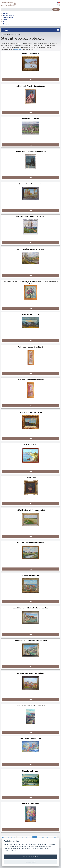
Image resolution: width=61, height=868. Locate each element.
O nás (4, 20)
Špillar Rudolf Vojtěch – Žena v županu (31, 86)
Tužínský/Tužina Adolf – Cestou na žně (31, 510)
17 (47, 838)
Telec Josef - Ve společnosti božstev (30, 380)
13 (30, 838)
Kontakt (5, 24)
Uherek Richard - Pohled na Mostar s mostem (31, 641)
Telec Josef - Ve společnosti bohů (31, 347)
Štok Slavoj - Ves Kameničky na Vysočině (31, 217)
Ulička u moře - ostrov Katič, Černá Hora (30, 706)
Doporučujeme (7, 17)
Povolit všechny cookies (30, 857)
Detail (30, 80)
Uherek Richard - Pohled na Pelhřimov (31, 673)
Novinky (5, 13)
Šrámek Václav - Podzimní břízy (31, 184)
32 (55, 838)
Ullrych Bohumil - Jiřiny (30, 804)
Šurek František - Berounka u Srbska (31, 249)
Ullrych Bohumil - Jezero (30, 771)
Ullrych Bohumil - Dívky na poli (30, 738)
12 (26, 838)
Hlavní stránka (5, 34)
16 (43, 838)
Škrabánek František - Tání (30, 54)
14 (35, 838)
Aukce (4, 22)
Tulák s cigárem (30, 478)
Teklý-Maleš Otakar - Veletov (30, 314)
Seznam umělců (7, 15)
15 (39, 838)
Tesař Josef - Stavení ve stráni (30, 412)
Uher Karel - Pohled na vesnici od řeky (30, 543)
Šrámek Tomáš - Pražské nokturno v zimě (31, 151)
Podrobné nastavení (10, 851)
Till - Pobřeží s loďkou (30, 445)
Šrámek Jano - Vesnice (30, 119)
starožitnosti (18, 49)
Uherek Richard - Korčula (31, 575)
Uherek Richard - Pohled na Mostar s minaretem (31, 608)
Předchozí (5, 838)
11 (22, 838)
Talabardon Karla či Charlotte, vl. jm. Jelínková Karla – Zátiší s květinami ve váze (31, 283)
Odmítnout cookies (30, 862)
